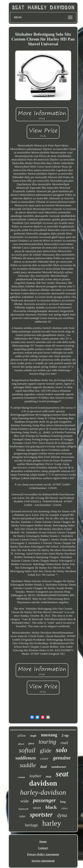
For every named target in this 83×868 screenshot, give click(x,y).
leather (35, 776)
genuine (62, 758)
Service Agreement (43, 861)
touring (47, 742)
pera (31, 743)
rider (22, 816)
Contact (43, 848)
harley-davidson (43, 792)
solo (62, 750)
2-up (65, 735)
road (64, 743)
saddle (28, 765)
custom (21, 777)
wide (24, 801)
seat (62, 774)
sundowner (59, 767)
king (63, 802)
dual (43, 767)
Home (43, 841)
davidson (43, 783)
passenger (44, 800)
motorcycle (24, 809)
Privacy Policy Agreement (43, 854)
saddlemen (26, 758)
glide (46, 751)
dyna (62, 815)
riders (65, 808)
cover (44, 758)
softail (27, 750)
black (51, 807)
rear (49, 777)
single (33, 736)
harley (52, 823)
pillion (22, 736)
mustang (49, 735)
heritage (31, 825)
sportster (41, 815)
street (37, 808)
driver (21, 744)
